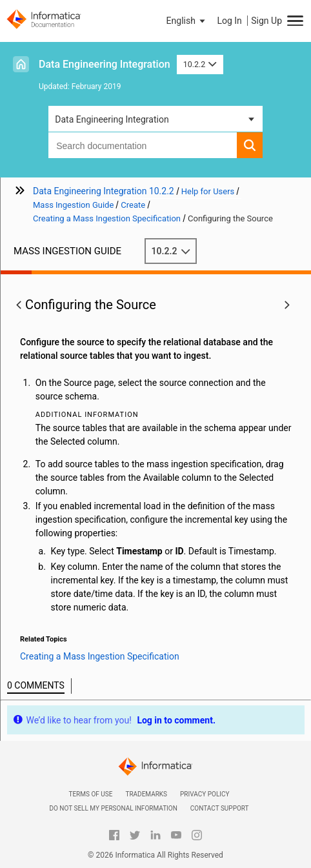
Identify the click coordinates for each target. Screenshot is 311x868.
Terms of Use (90, 794)
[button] (187, 21)
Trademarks (146, 794)
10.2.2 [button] (200, 64)
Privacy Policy (205, 794)
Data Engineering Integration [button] (112, 119)
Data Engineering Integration (105, 64)
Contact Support (220, 808)
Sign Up (266, 21)
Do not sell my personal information (113, 808)
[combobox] (143, 145)
